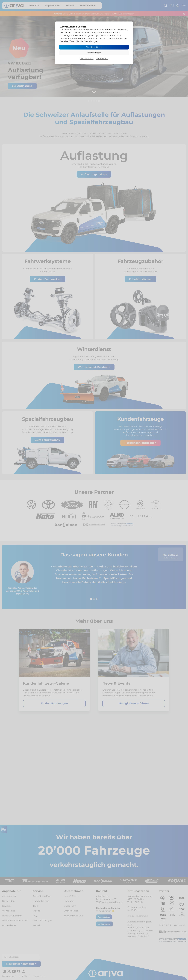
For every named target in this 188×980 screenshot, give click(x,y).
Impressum (102, 59)
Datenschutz (87, 59)
